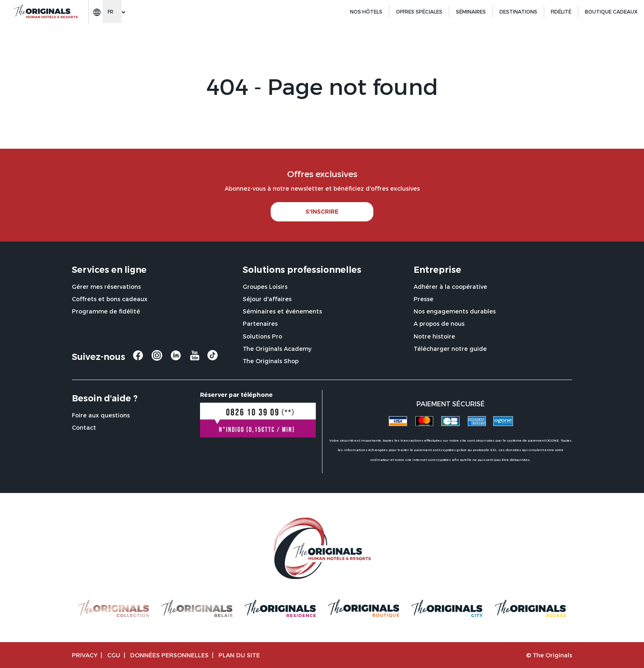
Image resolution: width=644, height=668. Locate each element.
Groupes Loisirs (265, 287)
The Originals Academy (277, 349)
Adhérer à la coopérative (450, 287)
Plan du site (239, 655)
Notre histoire (434, 336)
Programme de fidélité (106, 311)
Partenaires (260, 324)
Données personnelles (169, 655)
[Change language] (112, 12)
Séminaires (471, 12)
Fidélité (561, 12)
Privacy (85, 655)
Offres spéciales (419, 12)
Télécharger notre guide (450, 349)
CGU (114, 655)
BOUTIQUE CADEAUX (611, 12)
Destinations (518, 12)
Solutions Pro (262, 336)
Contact (84, 427)
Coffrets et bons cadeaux (110, 299)
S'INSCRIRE (322, 212)
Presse (423, 299)
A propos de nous (439, 324)
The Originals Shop (271, 361)
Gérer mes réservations (106, 287)
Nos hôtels (366, 12)
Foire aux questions (101, 415)
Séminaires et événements (282, 311)
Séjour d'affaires (267, 299)
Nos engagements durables (455, 311)
